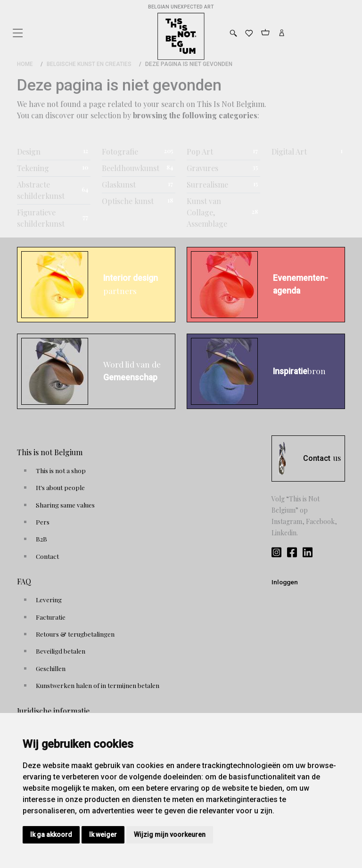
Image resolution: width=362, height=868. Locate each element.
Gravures (202, 168)
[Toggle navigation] (17, 31)
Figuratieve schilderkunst (41, 218)
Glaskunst (119, 184)
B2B (41, 539)
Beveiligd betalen (61, 651)
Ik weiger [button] (103, 835)
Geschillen (51, 668)
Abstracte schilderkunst (41, 190)
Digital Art (289, 151)
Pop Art (200, 151)
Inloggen (285, 582)
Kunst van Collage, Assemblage (207, 212)
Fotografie (120, 151)
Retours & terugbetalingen (75, 634)
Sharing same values (65, 505)
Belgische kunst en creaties (89, 64)
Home (25, 64)
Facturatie (51, 617)
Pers (43, 522)
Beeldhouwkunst (131, 168)
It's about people (60, 487)
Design (29, 151)
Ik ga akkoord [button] (51, 835)
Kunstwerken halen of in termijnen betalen (98, 685)
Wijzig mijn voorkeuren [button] (170, 835)
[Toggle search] (233, 33)
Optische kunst (128, 201)
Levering (49, 599)
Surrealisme (207, 184)
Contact (47, 556)
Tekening (33, 168)
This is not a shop (61, 470)
